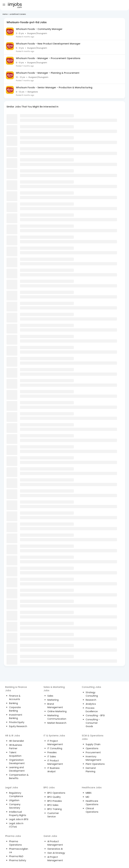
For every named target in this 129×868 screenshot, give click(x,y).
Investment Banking (16, 716)
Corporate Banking (15, 709)
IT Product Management (55, 762)
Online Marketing (57, 711)
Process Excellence (92, 710)
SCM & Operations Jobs (93, 737)
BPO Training (55, 809)
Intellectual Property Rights (18, 814)
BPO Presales (55, 801)
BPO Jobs (49, 787)
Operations (92, 748)
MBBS (89, 793)
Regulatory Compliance (16, 795)
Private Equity (17, 722)
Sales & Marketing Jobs (54, 689)
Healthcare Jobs (92, 787)
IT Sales (52, 756)
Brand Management (55, 706)
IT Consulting (55, 748)
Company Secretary (15, 806)
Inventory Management (93, 758)
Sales (50, 696)
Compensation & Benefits (19, 777)
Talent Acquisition (15, 754)
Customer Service (53, 815)
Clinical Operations (92, 810)
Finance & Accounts (15, 697)
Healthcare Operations (92, 803)
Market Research (57, 723)
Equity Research (18, 726)
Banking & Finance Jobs (16, 689)
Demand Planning (91, 770)
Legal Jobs (12, 787)
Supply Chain (93, 744)
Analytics (91, 704)
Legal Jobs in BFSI (19, 819)
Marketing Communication (57, 717)
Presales (52, 752)
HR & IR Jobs (13, 736)
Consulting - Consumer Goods (93, 723)
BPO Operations (56, 793)
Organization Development (17, 762)
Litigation (14, 800)
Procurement (93, 752)
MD (87, 797)
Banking (13, 703)
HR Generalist (17, 741)
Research (91, 700)
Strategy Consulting (92, 694)
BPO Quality (54, 797)
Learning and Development (17, 769)
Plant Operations (95, 764)
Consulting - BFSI (95, 715)
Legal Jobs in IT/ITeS (16, 825)
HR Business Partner (16, 747)
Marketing (53, 700)
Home (5, 14)
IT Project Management (55, 743)
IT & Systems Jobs (54, 736)
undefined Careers (18, 14)
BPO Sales (53, 805)
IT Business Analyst (53, 770)
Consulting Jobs (91, 687)
